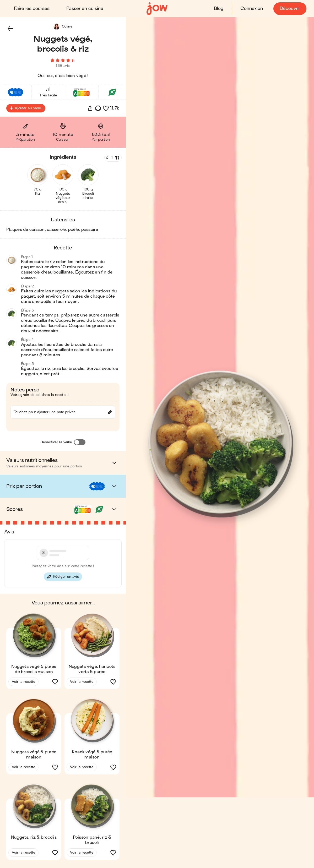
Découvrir (289, 9)
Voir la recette (23, 683)
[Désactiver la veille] (80, 444)
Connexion (251, 9)
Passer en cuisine (86, 9)
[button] (10, 28)
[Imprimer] (98, 110)
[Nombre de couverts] (112, 160)
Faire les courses (33, 9)
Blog (218, 9)
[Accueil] (157, 9)
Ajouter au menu (26, 110)
